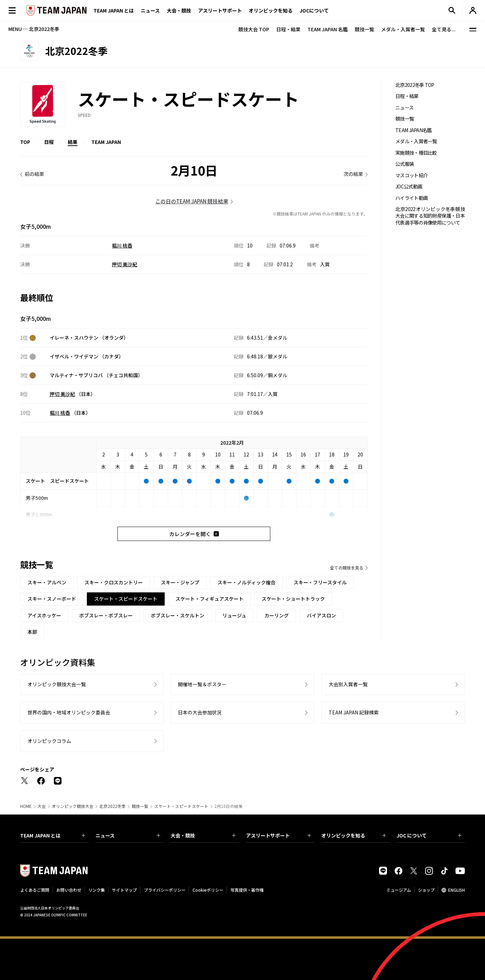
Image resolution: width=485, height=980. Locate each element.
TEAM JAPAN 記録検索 (354, 712)
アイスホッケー (44, 615)
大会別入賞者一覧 (348, 684)
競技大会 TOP (254, 29)
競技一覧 (364, 29)
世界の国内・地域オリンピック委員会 (69, 712)
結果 (73, 142)
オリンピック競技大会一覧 (57, 684)
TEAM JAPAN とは (53, 835)
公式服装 (405, 164)
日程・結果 (288, 29)
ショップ (426, 890)
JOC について (429, 835)
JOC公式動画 (409, 187)
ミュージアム (399, 890)
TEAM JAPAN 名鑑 (328, 29)
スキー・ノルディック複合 (246, 582)
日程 (49, 142)
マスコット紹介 (412, 175)
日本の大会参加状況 (200, 712)
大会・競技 (203, 835)
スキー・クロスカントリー (114, 582)
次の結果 (353, 174)
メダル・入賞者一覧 (403, 29)
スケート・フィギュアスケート (209, 599)
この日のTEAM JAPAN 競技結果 (192, 201)
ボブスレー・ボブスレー (106, 615)
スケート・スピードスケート (181, 806)
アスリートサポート (220, 10)
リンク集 (97, 890)
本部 (32, 632)
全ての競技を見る (347, 568)
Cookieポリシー (208, 890)
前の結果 (34, 174)
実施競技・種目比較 (416, 153)
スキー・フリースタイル (320, 582)
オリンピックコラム (49, 741)
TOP (25, 142)
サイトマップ (124, 890)
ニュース (150, 10)
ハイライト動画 (412, 198)
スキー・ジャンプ (180, 582)
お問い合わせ (69, 890)
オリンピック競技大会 (73, 806)
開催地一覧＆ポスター (202, 684)
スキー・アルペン (47, 582)
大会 (42, 806)
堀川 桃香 (122, 245)
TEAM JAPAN (106, 142)
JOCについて (314, 10)
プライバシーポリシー (165, 890)
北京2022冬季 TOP (415, 85)
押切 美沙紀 (125, 264)
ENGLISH (457, 890)
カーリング (277, 615)
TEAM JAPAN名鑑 (414, 130)
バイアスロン (321, 615)
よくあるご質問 (35, 890)
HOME (26, 806)
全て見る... (444, 29)
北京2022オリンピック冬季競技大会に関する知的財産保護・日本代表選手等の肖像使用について (430, 216)
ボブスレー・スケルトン (178, 615)
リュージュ (234, 615)
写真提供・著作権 (247, 890)
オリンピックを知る (271, 10)
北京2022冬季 (113, 806)
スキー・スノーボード (52, 599)
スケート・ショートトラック (293, 599)
